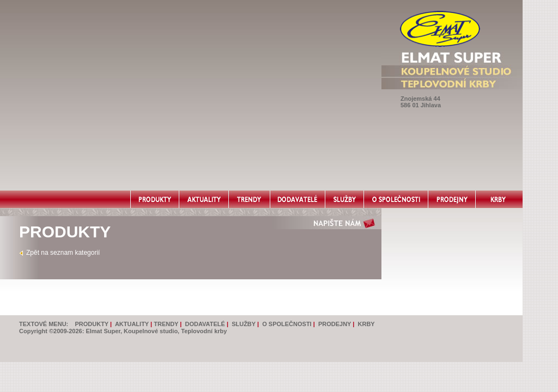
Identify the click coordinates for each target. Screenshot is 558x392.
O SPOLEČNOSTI (287, 324)
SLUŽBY (244, 324)
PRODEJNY (335, 324)
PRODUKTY (92, 324)
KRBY (366, 324)
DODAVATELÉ (205, 324)
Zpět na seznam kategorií (63, 253)
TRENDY (166, 324)
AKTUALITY (132, 324)
